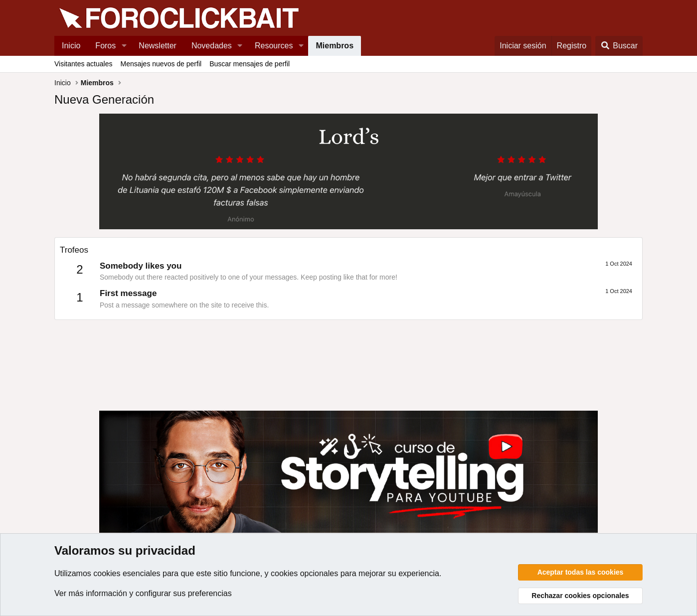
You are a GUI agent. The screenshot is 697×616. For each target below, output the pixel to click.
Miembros (335, 46)
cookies (107, 573)
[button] (124, 46)
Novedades (212, 46)
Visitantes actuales (83, 64)
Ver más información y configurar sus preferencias (143, 593)
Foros (105, 46)
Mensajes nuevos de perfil (161, 64)
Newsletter (158, 46)
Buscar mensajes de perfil (250, 64)
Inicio (71, 46)
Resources (274, 46)
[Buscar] (619, 46)
